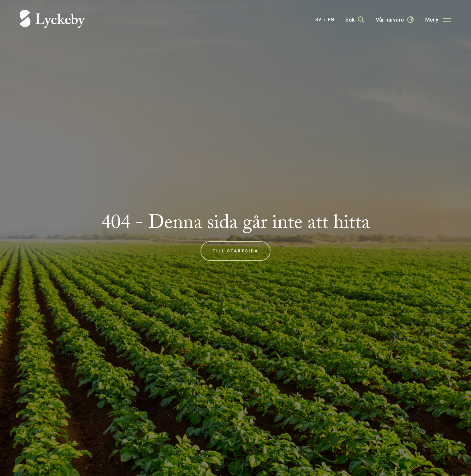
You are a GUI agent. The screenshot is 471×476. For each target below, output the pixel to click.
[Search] (355, 20)
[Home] (52, 19)
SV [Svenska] (318, 20)
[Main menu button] (438, 20)
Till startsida (235, 251)
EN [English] (331, 20)
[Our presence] (395, 20)
